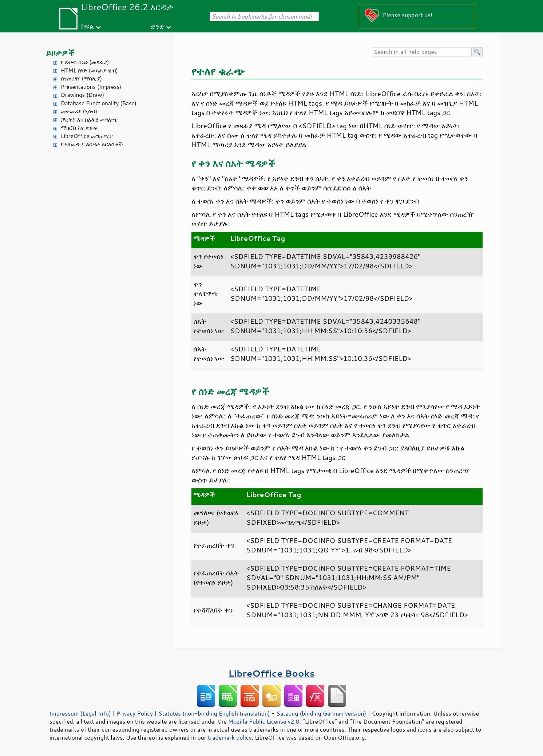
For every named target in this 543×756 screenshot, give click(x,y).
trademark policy (230, 737)
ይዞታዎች (60, 53)
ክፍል (88, 26)
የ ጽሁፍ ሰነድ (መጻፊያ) (85, 62)
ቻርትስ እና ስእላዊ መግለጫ (89, 120)
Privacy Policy (135, 713)
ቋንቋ (157, 26)
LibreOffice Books (271, 673)
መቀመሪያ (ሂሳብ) (79, 111)
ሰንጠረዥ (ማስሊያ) (81, 78)
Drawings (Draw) (82, 95)
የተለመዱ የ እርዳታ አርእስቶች (92, 144)
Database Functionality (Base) (99, 103)
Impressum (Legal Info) (80, 713)
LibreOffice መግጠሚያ (87, 136)
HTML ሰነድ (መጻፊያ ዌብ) (89, 70)
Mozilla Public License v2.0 (264, 721)
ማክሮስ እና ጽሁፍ (79, 128)
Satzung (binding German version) (322, 713)
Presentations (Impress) (91, 87)
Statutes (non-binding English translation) (214, 713)
